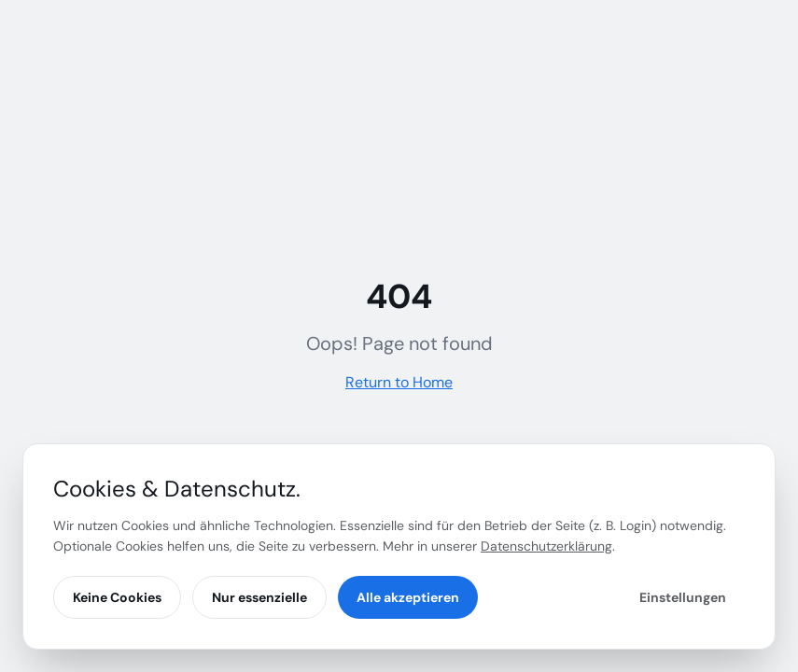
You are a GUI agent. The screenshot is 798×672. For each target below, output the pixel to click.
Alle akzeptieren (408, 597)
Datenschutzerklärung (546, 546)
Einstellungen (683, 597)
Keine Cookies (117, 597)
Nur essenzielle (259, 597)
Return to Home (399, 382)
